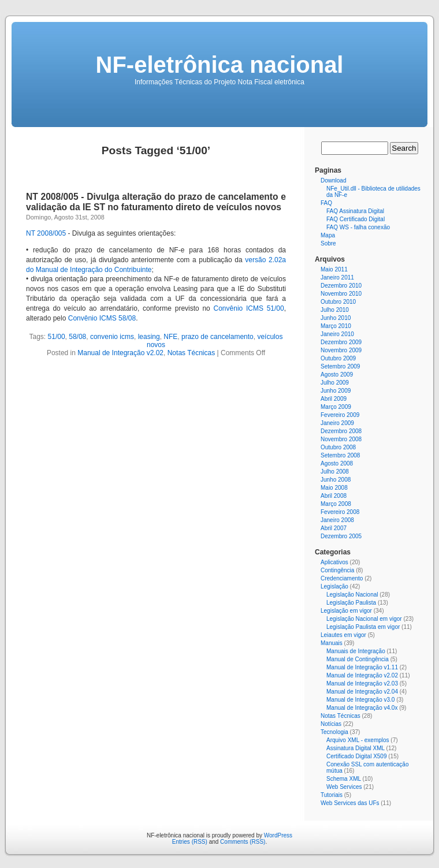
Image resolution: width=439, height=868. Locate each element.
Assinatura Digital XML (356, 748)
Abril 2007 (334, 528)
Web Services (344, 787)
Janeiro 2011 (337, 277)
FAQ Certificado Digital (356, 219)
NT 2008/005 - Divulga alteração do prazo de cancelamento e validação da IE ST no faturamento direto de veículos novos (156, 202)
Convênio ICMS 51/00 (249, 308)
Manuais (332, 643)
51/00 (57, 337)
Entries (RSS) (190, 842)
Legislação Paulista (351, 603)
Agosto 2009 (337, 375)
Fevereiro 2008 (340, 512)
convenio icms (112, 337)
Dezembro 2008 (341, 431)
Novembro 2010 (341, 294)
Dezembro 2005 (341, 536)
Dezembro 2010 (341, 286)
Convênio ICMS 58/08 (102, 318)
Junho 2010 (336, 318)
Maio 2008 (334, 488)
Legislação (334, 586)
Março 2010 (336, 326)
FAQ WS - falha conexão (358, 227)
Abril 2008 (334, 496)
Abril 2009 (334, 399)
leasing (149, 337)
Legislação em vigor (346, 611)
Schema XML (344, 779)
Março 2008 (336, 504)
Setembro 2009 (340, 366)
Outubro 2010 (338, 302)
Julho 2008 (335, 472)
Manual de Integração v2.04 (362, 692)
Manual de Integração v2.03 (362, 683)
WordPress (278, 835)
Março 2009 (336, 407)
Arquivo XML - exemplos (358, 740)
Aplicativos (334, 562)
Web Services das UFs (350, 803)
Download (333, 180)
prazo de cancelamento (217, 337)
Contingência (337, 570)
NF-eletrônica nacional (220, 65)
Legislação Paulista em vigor (363, 627)
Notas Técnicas (191, 353)
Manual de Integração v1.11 (362, 667)
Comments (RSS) (243, 842)
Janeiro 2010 (337, 334)
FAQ (326, 203)
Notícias (331, 724)
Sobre (328, 243)
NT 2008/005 (46, 233)
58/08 (77, 337)
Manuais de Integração (356, 651)
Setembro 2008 (340, 455)
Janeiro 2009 (337, 423)
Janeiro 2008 (337, 520)
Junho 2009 (336, 391)
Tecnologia (334, 732)
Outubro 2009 (338, 358)
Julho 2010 (335, 310)
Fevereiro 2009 (340, 415)
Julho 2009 (335, 383)
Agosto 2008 (337, 463)
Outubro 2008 (338, 447)
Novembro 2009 (341, 350)
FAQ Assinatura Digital (355, 211)
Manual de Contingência (358, 659)
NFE (170, 337)
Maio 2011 (334, 269)
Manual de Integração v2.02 (120, 353)
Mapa (328, 235)
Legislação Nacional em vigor (364, 619)
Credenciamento (342, 578)
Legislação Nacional (352, 595)
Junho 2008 (336, 480)
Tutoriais (332, 795)
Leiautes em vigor (343, 635)
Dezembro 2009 (341, 342)
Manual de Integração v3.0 (360, 700)
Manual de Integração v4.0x (362, 708)
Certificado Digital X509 (357, 756)
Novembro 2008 (341, 439)
